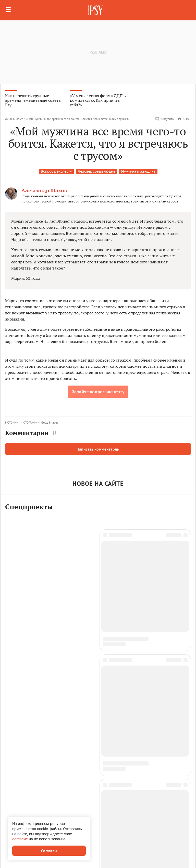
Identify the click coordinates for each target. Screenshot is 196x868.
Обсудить (164, 119)
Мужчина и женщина (138, 171)
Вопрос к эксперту (56, 171)
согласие (20, 839)
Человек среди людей (96, 171)
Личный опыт (14, 119)
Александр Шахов (44, 190)
